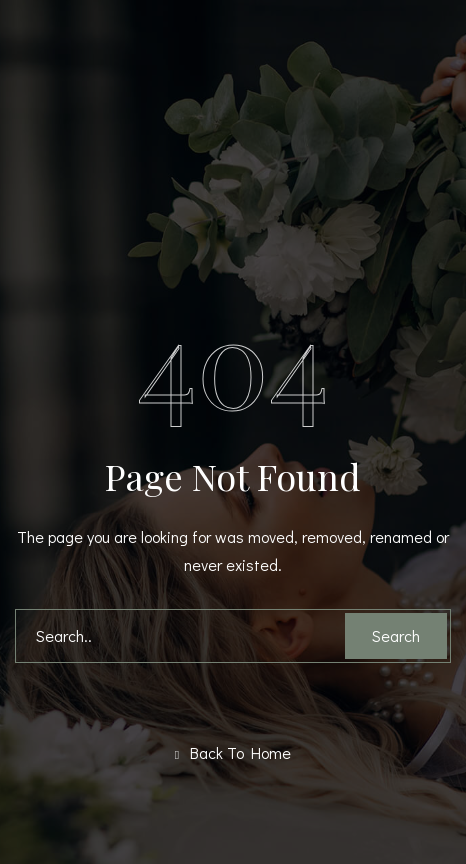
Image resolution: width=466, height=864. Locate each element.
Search (396, 635)
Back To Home (233, 753)
